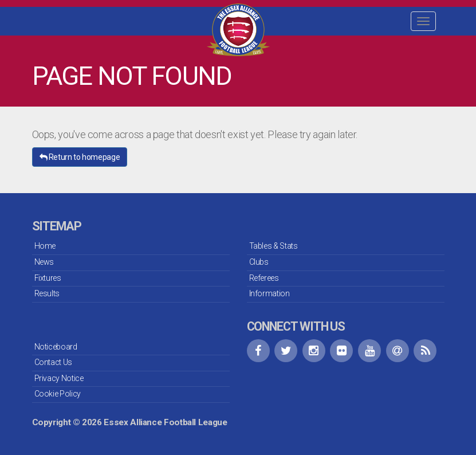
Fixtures (48, 278)
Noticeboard (56, 347)
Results (47, 293)
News (44, 262)
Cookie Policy (58, 394)
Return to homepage (80, 157)
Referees (264, 278)
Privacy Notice (59, 378)
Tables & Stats (274, 246)
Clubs (259, 262)
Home (45, 246)
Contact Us (53, 362)
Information (270, 293)
